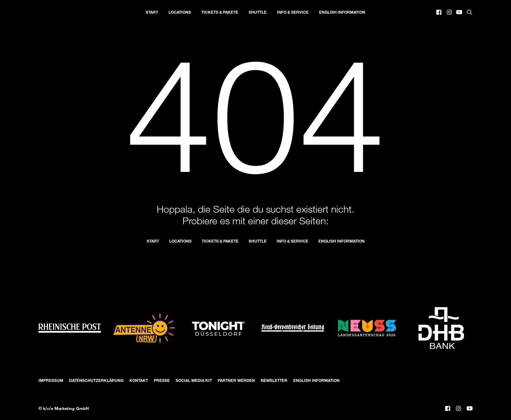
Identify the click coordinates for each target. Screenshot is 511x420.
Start (152, 12)
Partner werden (236, 380)
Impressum (51, 380)
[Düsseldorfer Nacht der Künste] (42, 12)
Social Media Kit (194, 380)
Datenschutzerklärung (96, 380)
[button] (439, 12)
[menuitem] (152, 12)
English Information (342, 12)
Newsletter (274, 380)
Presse (162, 380)
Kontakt (139, 380)
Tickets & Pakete (220, 12)
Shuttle (258, 12)
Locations (180, 12)
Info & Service (293, 12)
